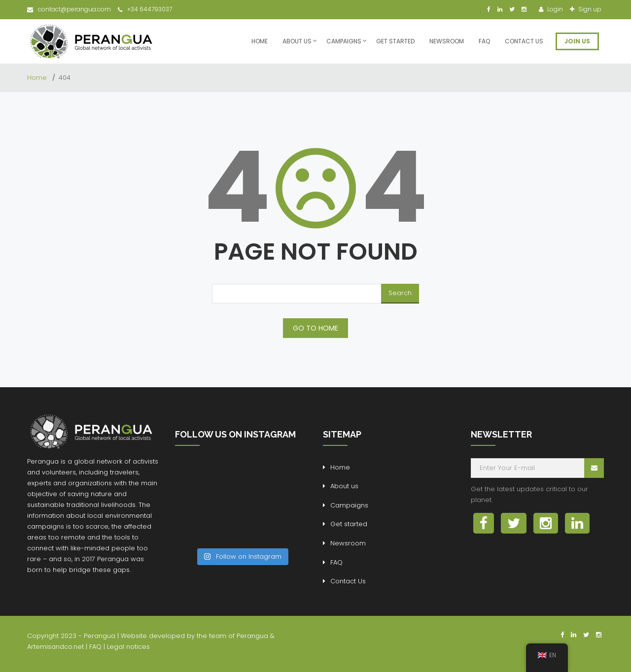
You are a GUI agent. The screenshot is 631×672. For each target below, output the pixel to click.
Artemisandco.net (55, 647)
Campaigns (344, 41)
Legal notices (128, 647)
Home (260, 41)
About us (297, 41)
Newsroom (447, 41)
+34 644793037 (145, 9)
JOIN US (577, 41)
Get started (395, 41)
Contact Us (524, 41)
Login (554, 9)
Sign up (589, 9)
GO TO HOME (315, 328)
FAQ (484, 41)
